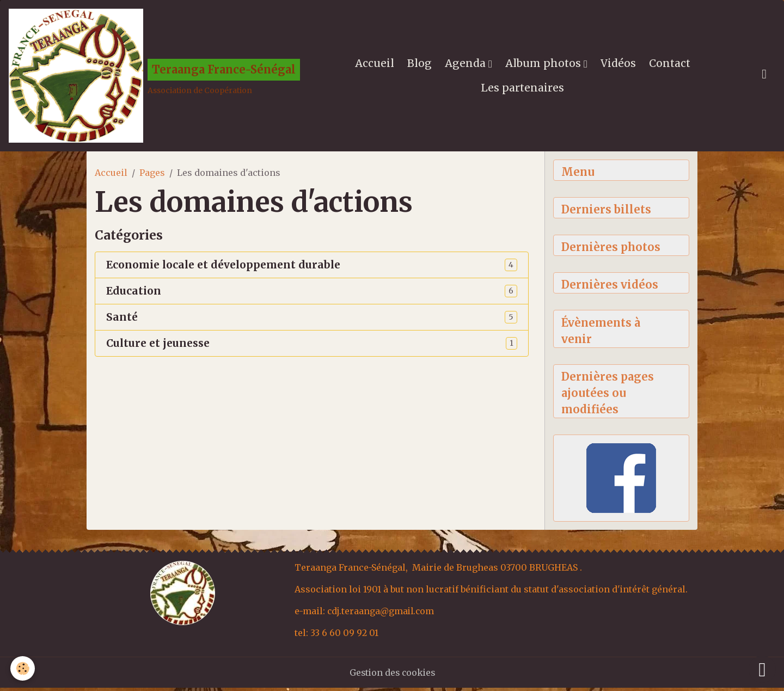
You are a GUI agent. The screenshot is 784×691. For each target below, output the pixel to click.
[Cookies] (23, 668)
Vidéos (619, 64)
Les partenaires (523, 89)
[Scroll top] (762, 669)
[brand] (153, 77)
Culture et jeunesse (158, 345)
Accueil (375, 64)
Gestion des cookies (392, 676)
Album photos (545, 64)
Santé (122, 319)
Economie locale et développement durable (223, 267)
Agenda (467, 64)
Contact (670, 64)
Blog (420, 64)
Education (134, 293)
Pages (152, 175)
